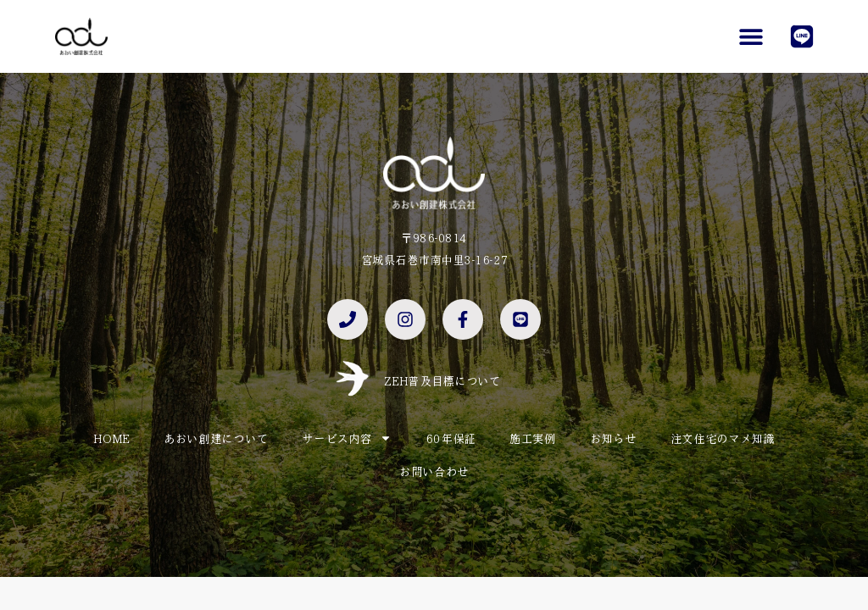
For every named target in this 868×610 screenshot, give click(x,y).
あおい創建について (216, 438)
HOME (111, 438)
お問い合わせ (434, 471)
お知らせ (613, 438)
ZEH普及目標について (442, 380)
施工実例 (533, 438)
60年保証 (451, 438)
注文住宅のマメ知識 (723, 438)
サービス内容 (347, 438)
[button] (751, 36)
